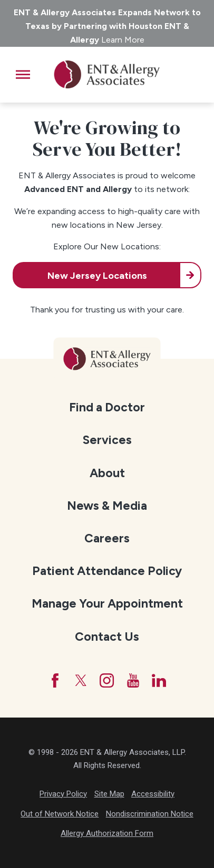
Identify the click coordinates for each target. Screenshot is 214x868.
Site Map (109, 794)
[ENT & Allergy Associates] (106, 75)
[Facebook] (55, 680)
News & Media (107, 506)
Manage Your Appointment (107, 603)
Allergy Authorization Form (107, 833)
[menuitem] (107, 407)
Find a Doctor (107, 407)
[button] (23, 74)
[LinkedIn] (159, 680)
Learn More (123, 40)
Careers (107, 538)
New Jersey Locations (97, 275)
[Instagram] (107, 680)
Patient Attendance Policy (107, 571)
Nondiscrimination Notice (150, 814)
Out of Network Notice (60, 814)
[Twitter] (81, 680)
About (107, 473)
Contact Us (107, 637)
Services (107, 440)
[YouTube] (133, 680)
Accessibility (153, 794)
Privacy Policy (63, 794)
